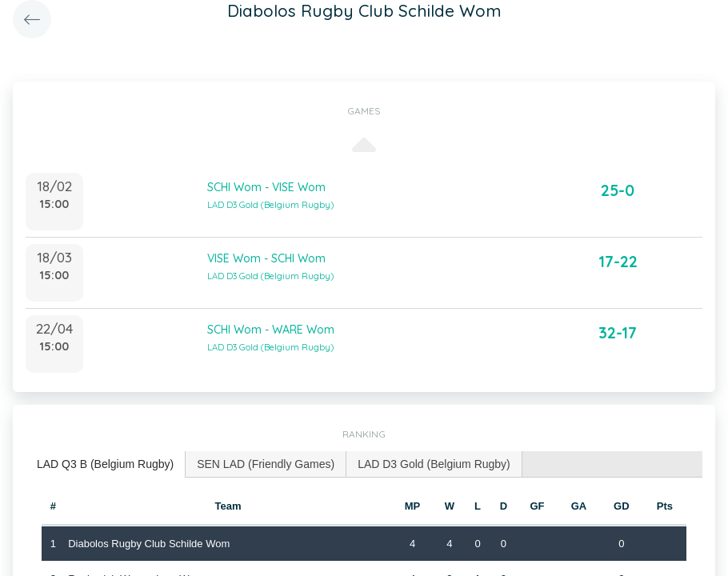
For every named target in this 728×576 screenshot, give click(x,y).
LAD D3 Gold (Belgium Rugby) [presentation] (434, 464)
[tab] (106, 464)
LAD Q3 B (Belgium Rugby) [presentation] (105, 464)
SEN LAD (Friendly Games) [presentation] (266, 464)
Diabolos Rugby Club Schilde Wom (149, 544)
